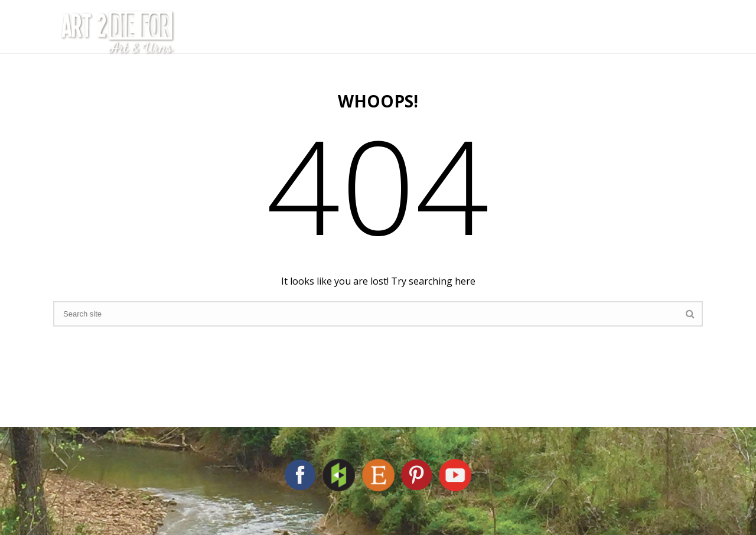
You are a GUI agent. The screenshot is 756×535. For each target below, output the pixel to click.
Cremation (491, 32)
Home (211, 32)
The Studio (292, 32)
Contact (642, 32)
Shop (571, 32)
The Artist (392, 32)
